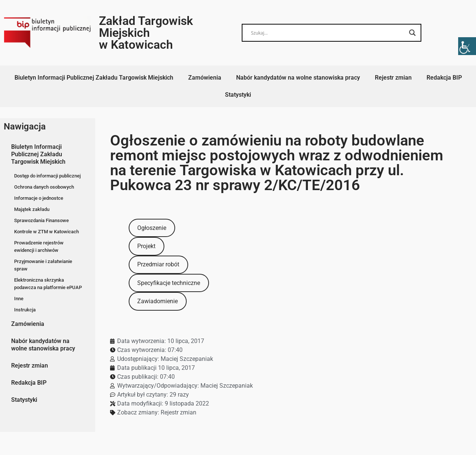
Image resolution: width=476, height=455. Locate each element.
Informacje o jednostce (39, 198)
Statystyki (238, 95)
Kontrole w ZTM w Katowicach (46, 232)
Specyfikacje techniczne (169, 283)
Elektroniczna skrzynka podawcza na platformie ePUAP (48, 284)
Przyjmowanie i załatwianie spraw (43, 265)
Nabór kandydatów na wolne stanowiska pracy (298, 78)
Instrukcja (25, 310)
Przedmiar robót (158, 264)
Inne (19, 299)
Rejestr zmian (393, 78)
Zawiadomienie (157, 301)
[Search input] (328, 33)
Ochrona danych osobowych (44, 187)
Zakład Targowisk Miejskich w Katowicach (146, 33)
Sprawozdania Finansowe (41, 220)
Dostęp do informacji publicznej (47, 176)
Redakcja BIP (444, 78)
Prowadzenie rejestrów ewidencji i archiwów (39, 246)
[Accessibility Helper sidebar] (467, 46)
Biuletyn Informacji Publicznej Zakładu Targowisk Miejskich (94, 78)
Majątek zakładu (32, 209)
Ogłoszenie (152, 228)
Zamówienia (205, 78)
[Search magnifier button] (412, 33)
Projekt (146, 246)
